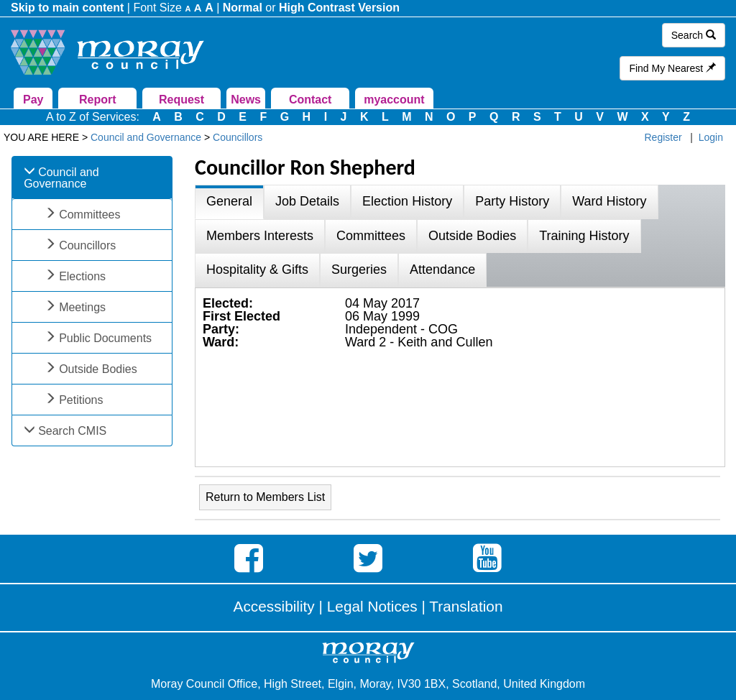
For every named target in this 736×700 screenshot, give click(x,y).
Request (181, 100)
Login (711, 137)
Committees (89, 215)
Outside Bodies (98, 369)
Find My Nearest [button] (672, 68)
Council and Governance (61, 178)
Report (98, 100)
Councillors (87, 245)
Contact (310, 100)
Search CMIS (72, 431)
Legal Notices (372, 606)
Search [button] (694, 35)
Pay (33, 100)
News (246, 100)
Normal (243, 8)
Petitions (81, 400)
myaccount (394, 100)
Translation (466, 606)
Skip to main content (67, 8)
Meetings (82, 307)
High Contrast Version (339, 8)
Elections (82, 276)
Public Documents (105, 338)
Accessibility (274, 606)
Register (663, 137)
